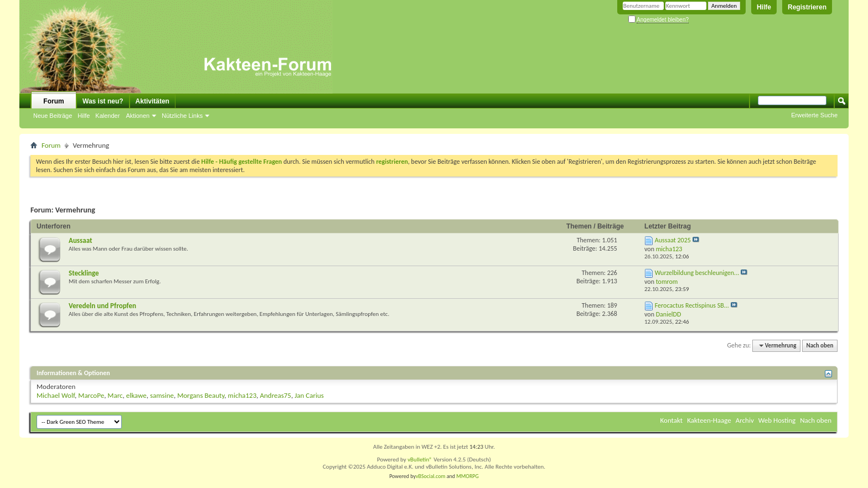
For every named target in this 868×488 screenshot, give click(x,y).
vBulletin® (420, 460)
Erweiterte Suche (814, 115)
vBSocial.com (431, 476)
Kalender (107, 116)
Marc (115, 395)
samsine (162, 395)
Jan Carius (309, 395)
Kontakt (672, 420)
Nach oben (820, 346)
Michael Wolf (56, 395)
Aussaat (80, 240)
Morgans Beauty (201, 395)
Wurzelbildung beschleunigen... (697, 273)
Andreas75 (275, 395)
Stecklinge (84, 273)
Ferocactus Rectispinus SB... (692, 305)
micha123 (242, 395)
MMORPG (467, 476)
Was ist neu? (103, 101)
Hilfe (764, 7)
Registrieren (807, 7)
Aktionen (138, 116)
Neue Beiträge (53, 116)
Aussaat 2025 (673, 240)
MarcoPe (91, 395)
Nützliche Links (182, 116)
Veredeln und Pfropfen (102, 306)
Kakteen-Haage (709, 420)
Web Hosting (777, 420)
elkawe (136, 395)
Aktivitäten (153, 101)
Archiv (745, 420)
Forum (53, 101)
